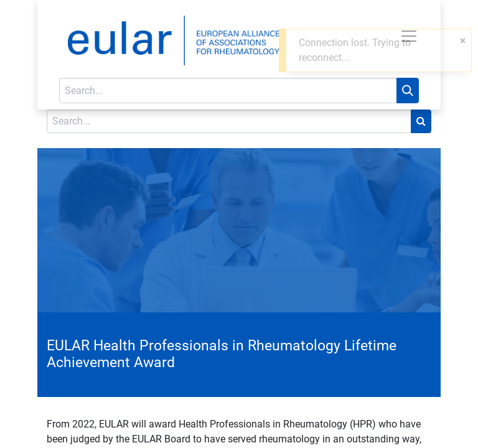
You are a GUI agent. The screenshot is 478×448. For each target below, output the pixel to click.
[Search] (408, 91)
